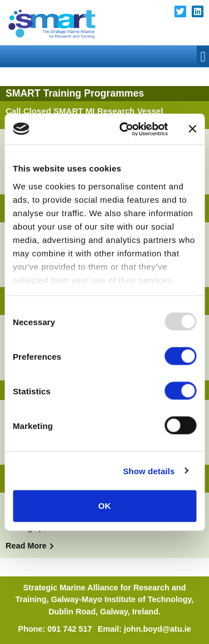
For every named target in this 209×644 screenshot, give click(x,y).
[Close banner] (192, 129)
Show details (149, 471)
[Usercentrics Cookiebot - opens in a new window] (125, 129)
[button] (203, 56)
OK (104, 506)
